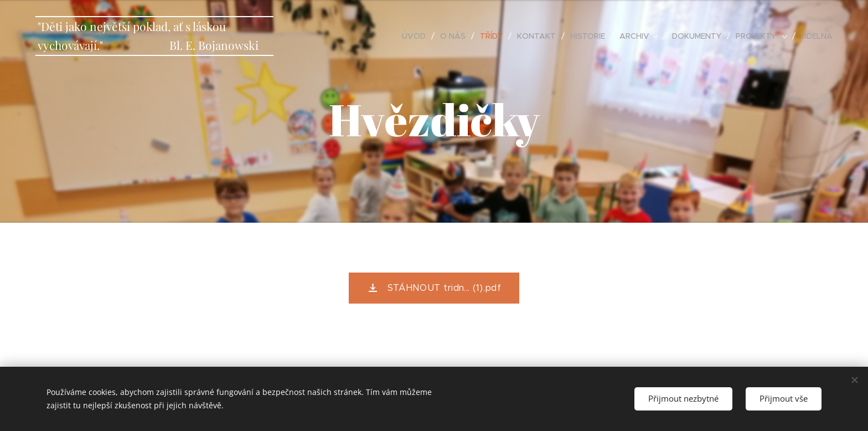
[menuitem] (417, 36)
